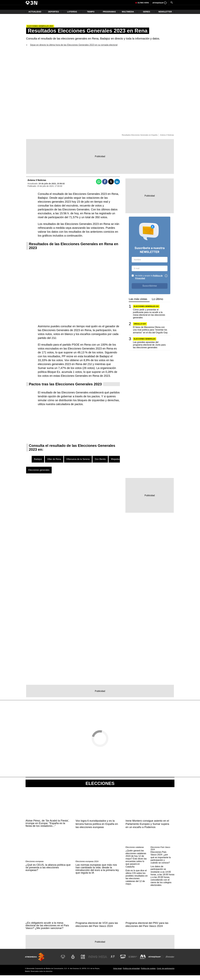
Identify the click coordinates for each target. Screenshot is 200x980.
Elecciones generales (39, 475)
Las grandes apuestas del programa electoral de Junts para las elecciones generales (149, 350)
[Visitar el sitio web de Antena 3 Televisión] (66, 962)
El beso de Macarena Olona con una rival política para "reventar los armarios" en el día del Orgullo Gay (150, 335)
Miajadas (115, 464)
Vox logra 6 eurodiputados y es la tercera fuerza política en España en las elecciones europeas (97, 829)
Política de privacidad (131, 973)
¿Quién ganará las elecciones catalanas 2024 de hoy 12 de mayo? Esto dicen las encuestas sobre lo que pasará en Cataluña (136, 863)
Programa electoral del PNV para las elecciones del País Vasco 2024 (147, 929)
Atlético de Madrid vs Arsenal (114, 2)
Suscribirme (150, 291)
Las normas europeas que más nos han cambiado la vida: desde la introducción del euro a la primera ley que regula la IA (97, 873)
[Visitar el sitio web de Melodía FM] (143, 962)
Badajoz (38, 464)
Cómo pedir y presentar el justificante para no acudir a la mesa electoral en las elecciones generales (149, 318)
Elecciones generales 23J (146, 311)
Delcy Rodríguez (96, 2)
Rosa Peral (84, 2)
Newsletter (165, 17)
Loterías (72, 17)
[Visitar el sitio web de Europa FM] (134, 962)
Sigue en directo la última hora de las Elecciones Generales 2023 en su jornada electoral (74, 50)
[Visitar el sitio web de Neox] (85, 962)
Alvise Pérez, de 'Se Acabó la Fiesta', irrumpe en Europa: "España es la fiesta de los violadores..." (47, 828)
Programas (109, 17)
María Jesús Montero (71, 2)
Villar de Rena (54, 464)
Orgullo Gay (140, 329)
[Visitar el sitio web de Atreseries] (114, 962)
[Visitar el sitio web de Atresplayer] (157, 962)
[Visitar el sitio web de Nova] (95, 962)
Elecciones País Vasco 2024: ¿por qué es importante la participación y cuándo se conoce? (161, 862)
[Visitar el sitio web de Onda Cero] (124, 962)
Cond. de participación (166, 973)
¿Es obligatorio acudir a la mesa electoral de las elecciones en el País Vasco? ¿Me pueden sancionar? (47, 930)
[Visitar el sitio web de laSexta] (76, 962)
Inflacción (58, 2)
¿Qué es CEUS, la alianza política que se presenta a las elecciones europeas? (48, 872)
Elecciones (100, 788)
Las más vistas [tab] (138, 304)
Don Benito (100, 464)
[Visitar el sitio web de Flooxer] (170, 962)
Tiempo (91, 17)
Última (143, 9)
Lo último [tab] (157, 304)
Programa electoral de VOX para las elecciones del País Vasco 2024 (97, 929)
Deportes (53, 17)
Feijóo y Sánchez (47, 2)
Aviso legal (117, 973)
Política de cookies (148, 973)
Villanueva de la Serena (78, 464)
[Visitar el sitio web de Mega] (105, 962)
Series (146, 17)
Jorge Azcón (35, 2)
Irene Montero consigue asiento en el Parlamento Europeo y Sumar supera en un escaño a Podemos (147, 829)
